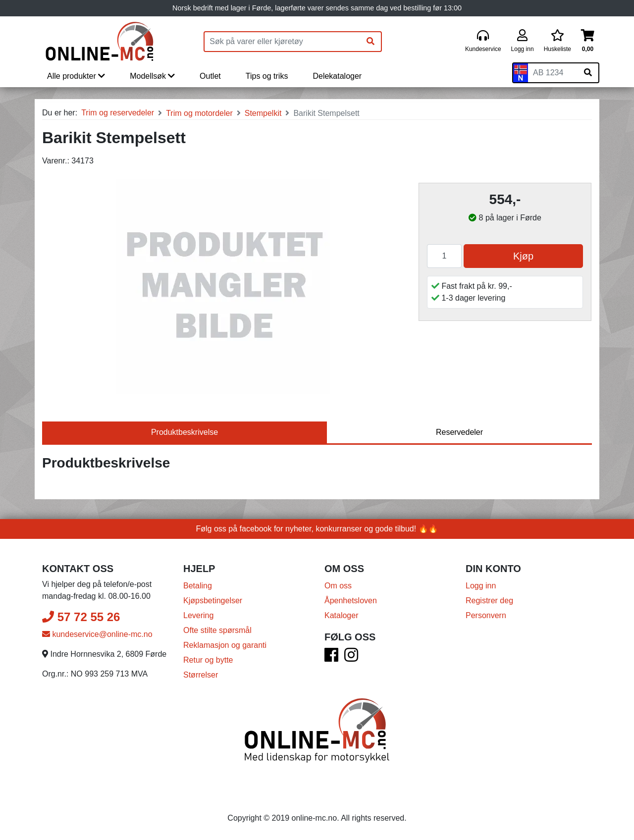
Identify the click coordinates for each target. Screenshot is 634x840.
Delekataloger (337, 76)
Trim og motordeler (199, 113)
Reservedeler (459, 432)
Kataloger (342, 615)
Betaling (198, 586)
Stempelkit (263, 113)
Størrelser (201, 675)
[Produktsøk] (282, 42)
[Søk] (370, 42)
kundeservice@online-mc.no (97, 634)
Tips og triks (267, 76)
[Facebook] (331, 658)
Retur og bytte (208, 660)
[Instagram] (351, 658)
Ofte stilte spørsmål (217, 630)
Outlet (210, 76)
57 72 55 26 (81, 617)
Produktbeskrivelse (185, 432)
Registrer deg (489, 601)
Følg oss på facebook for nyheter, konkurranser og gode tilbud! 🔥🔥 (317, 529)
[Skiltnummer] (553, 73)
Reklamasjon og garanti (225, 645)
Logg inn (481, 586)
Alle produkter (76, 76)
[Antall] (444, 256)
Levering (198, 615)
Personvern (486, 615)
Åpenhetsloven (351, 601)
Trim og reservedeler (118, 113)
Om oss (338, 586)
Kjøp (523, 256)
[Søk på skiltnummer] (588, 73)
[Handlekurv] (588, 41)
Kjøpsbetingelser (213, 601)
